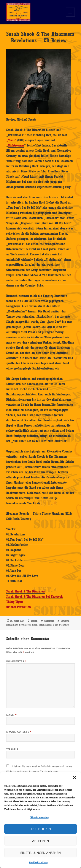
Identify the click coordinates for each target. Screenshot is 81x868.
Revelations (25, 625)
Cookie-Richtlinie (38, 862)
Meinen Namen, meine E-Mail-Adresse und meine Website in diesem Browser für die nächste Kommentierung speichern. (39, 772)
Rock (35, 625)
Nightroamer (16, 145)
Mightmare (12, 625)
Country (65, 621)
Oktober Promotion (19, 607)
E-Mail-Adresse (19, 732)
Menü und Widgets (70, 17)
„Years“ (11, 140)
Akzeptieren (41, 829)
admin (34, 621)
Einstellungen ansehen (40, 853)
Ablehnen (40, 841)
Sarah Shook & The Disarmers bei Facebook (34, 597)
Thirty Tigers (15, 602)
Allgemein (49, 621)
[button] (75, 777)
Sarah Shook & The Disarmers (26, 591)
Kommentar (16, 661)
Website (12, 749)
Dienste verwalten (40, 817)
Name (12, 715)
